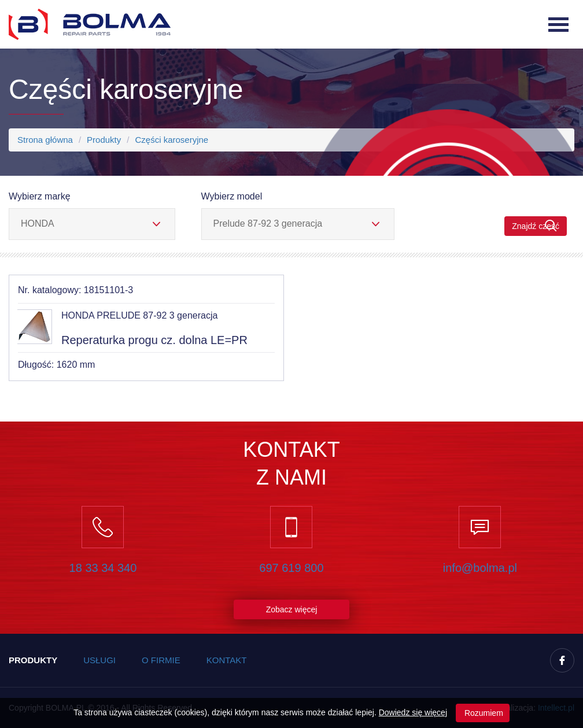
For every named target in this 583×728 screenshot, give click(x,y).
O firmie (161, 660)
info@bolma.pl (480, 568)
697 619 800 (291, 568)
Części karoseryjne (171, 140)
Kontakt (227, 660)
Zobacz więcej (292, 609)
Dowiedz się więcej (413, 712)
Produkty (104, 140)
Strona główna (45, 140)
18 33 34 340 (103, 568)
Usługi (99, 660)
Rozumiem (483, 713)
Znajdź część (536, 226)
